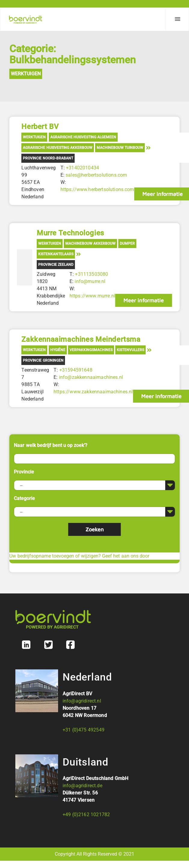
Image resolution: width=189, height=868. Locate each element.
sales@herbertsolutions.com (96, 175)
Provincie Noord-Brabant (48, 158)
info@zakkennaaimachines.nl (91, 377)
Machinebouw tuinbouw (120, 148)
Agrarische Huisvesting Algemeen (83, 137)
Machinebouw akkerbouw (90, 244)
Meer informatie (144, 300)
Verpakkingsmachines (91, 350)
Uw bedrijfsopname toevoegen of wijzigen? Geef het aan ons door (79, 556)
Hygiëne (58, 350)
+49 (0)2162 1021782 (86, 815)
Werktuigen (26, 74)
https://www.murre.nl (92, 296)
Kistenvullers (130, 350)
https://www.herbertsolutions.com (97, 189)
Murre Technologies (70, 233)
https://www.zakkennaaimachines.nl (93, 392)
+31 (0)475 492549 (84, 730)
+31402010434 (82, 168)
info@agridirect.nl (82, 701)
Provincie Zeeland (56, 265)
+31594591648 (76, 370)
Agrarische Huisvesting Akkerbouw (57, 148)
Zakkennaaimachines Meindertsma (81, 339)
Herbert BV (40, 127)
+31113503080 (91, 274)
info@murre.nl (90, 281)
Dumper (127, 244)
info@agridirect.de (82, 786)
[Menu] (177, 19)
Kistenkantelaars (56, 254)
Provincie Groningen (43, 360)
